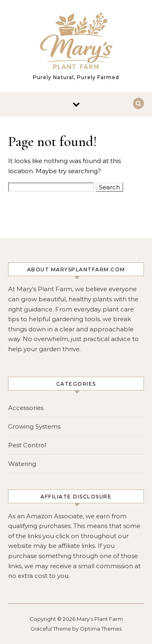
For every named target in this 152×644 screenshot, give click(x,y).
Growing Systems (34, 426)
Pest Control (27, 445)
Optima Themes (101, 629)
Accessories (26, 408)
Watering (22, 464)
